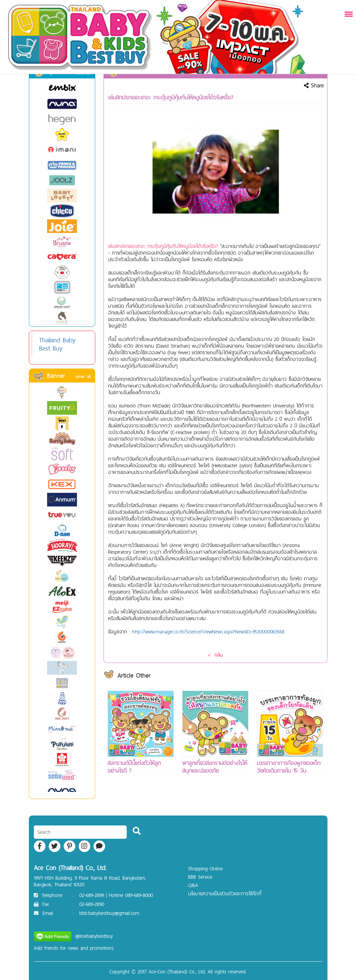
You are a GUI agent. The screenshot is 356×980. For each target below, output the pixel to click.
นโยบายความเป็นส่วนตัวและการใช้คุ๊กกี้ (225, 893)
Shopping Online (205, 869)
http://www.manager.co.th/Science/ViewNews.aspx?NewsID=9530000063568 (208, 632)
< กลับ (215, 655)
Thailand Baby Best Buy (57, 344)
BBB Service (200, 877)
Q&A (193, 885)
